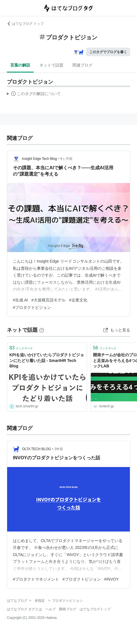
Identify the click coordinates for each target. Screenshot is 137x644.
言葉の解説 (20, 65)
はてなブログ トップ (25, 24)
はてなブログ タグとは (24, 609)
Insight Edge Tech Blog (40, 159)
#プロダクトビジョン (32, 307)
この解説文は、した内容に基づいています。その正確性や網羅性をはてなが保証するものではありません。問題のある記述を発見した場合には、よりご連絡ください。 (34, 94)
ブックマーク (21, 348)
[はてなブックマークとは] (42, 330)
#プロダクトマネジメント (36, 579)
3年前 (59, 449)
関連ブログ (82, 65)
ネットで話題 (51, 65)
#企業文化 (78, 300)
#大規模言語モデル (49, 300)
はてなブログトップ (95, 609)
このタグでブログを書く (108, 52)
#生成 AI (20, 300)
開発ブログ (68, 609)
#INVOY (111, 579)
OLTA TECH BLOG (36, 449)
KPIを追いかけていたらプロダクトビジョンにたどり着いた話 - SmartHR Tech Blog (47, 360)
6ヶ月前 (67, 159)
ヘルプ (51, 609)
